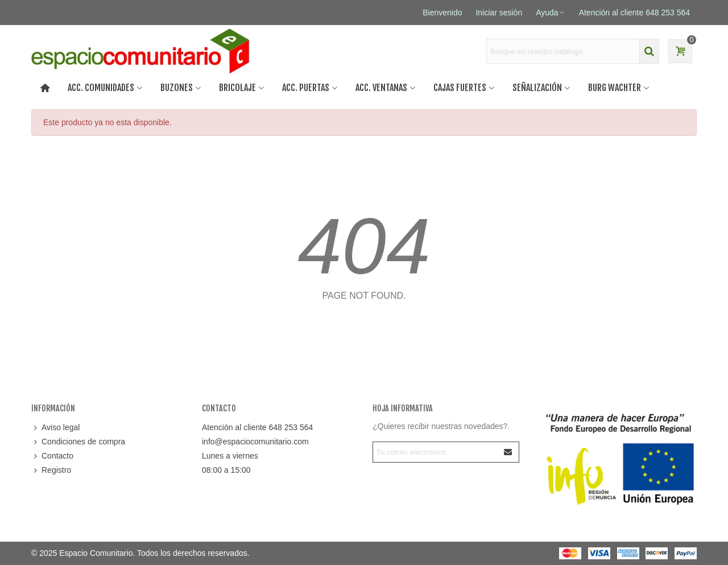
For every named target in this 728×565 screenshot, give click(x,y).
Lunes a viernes (230, 456)
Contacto (52, 456)
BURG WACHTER (615, 88)
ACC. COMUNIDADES (101, 88)
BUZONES (177, 88)
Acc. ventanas (381, 88)
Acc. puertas (306, 88)
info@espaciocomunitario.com (255, 442)
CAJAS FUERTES (460, 88)
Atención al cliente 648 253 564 (257, 427)
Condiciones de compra (78, 442)
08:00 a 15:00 (226, 470)
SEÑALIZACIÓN (537, 88)
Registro (51, 470)
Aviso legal (55, 428)
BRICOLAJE (237, 88)
